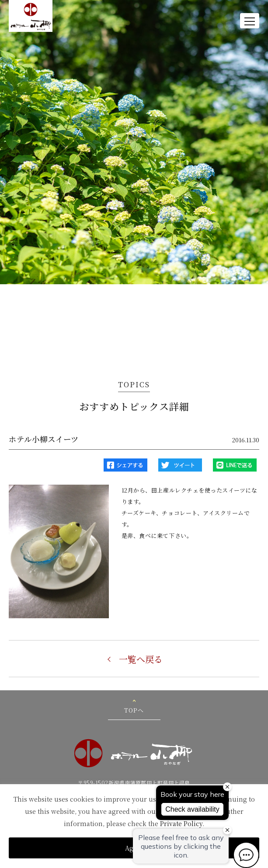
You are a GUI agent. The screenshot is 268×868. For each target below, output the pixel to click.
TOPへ (134, 710)
